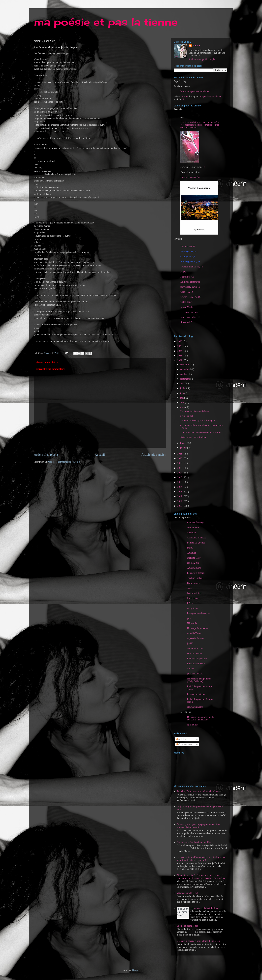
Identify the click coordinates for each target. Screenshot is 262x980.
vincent (185, 96)
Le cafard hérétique (190, 312)
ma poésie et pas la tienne (106, 22)
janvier (184, 448)
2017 (180, 473)
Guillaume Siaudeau (197, 538)
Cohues (191, 669)
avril (183, 403)
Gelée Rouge (187, 302)
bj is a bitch (193, 725)
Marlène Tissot (194, 558)
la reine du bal (186, 416)
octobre (184, 374)
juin (182, 393)
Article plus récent (46, 455)
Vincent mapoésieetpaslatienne (195, 91)
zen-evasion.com (195, 648)
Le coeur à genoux (196, 573)
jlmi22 (190, 643)
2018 (180, 468)
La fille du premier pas (187, 926)
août (182, 384)
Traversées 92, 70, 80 (190, 297)
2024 (180, 351)
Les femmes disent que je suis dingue (197, 420)
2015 (180, 482)
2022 (180, 360)
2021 (180, 454)
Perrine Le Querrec (196, 543)
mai (182, 398)
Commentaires (184, 744)
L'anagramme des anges (198, 613)
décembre (185, 365)
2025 (180, 346)
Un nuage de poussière (198, 628)
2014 (180, 487)
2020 (180, 458)
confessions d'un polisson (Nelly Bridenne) (199, 680)
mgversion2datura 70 (190, 287)
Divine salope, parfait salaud (193, 437)
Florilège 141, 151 (189, 252)
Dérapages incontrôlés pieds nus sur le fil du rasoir (200, 718)
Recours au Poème (196, 664)
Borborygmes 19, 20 (190, 262)
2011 (180, 501)
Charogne (192, 533)
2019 (180, 463)
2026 (180, 341)
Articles (181, 739)
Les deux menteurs (196, 694)
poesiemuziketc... (195, 674)
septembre (185, 379)
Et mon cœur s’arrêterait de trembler (194, 842)
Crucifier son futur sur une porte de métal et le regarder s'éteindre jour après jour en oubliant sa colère (200, 125)
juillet (183, 388)
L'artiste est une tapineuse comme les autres (200, 432)
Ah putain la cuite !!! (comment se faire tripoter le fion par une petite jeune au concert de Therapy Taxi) (202, 877)
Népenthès (192, 623)
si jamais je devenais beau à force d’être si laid (199, 941)
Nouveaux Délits (195, 707)
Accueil (100, 455)
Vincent (196, 46)
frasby (190, 548)
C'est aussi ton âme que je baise (194, 411)
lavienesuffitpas (194, 593)
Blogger (136, 970)
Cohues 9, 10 (187, 292)
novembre (185, 369)
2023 (180, 356)
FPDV (183, 272)
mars (183, 407)
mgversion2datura (196, 638)
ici (184, 99)
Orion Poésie (193, 528)
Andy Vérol (193, 608)
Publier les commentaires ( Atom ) (63, 462)
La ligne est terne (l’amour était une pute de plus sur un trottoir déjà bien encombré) (201, 859)
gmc (189, 618)
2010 (180, 506)
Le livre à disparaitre (190, 282)
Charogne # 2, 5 (188, 257)
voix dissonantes (195, 654)
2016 (180, 477)
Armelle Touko (194, 633)
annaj (190, 588)
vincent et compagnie (190, 177)
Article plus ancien (154, 455)
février (184, 443)
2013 (180, 492)
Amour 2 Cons (194, 568)
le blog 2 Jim (193, 563)
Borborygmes (193, 583)
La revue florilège (195, 523)
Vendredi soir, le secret (187, 893)
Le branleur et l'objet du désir (204, 908)
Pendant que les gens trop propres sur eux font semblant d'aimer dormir (198, 826)
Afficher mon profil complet (202, 59)
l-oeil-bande (193, 598)
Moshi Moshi (187, 307)
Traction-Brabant (195, 578)
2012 (180, 496)
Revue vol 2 (186, 322)
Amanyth (191, 553)
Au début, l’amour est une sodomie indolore (197, 791)
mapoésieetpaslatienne (211, 96)
